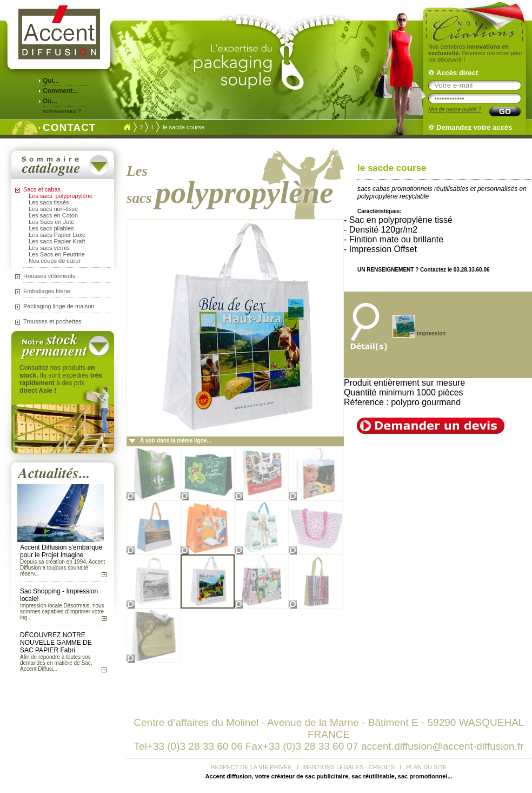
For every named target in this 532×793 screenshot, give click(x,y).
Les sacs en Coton (53, 215)
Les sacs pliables (51, 228)
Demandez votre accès (474, 127)
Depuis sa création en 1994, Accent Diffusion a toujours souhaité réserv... (62, 568)
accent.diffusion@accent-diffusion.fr (443, 746)
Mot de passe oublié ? (455, 110)
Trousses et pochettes (52, 321)
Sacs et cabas (42, 189)
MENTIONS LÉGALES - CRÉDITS (349, 767)
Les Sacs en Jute (51, 222)
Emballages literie (47, 291)
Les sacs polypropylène (61, 196)
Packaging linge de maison (59, 306)
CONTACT (66, 126)
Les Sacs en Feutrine (57, 254)
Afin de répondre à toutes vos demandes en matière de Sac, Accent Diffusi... (56, 663)
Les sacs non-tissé (53, 209)
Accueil (127, 127)
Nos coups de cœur (55, 261)
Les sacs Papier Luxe (57, 235)
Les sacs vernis (49, 248)
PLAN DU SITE (426, 767)
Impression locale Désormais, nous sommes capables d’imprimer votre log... (62, 612)
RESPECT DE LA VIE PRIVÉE (251, 767)
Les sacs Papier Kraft (57, 241)
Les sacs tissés (49, 202)
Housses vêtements (49, 276)
